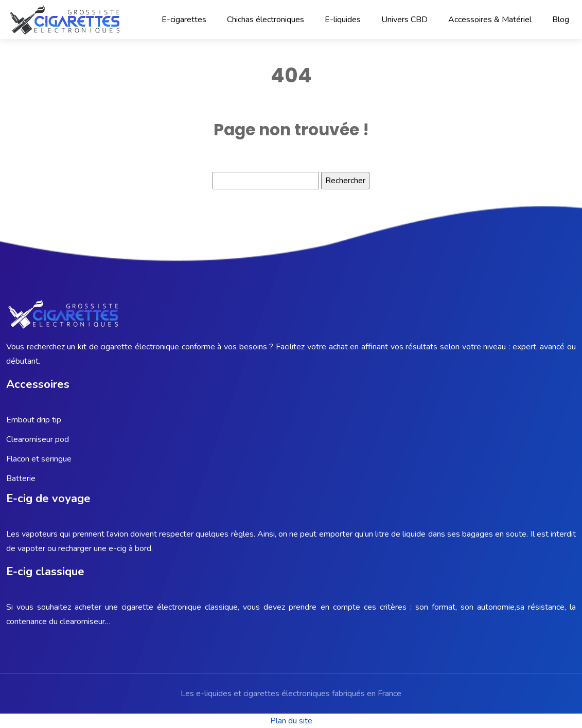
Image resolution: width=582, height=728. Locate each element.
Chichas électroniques (266, 20)
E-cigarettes (184, 20)
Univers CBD (404, 20)
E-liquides (343, 20)
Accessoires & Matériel (490, 20)
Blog (561, 20)
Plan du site (291, 721)
